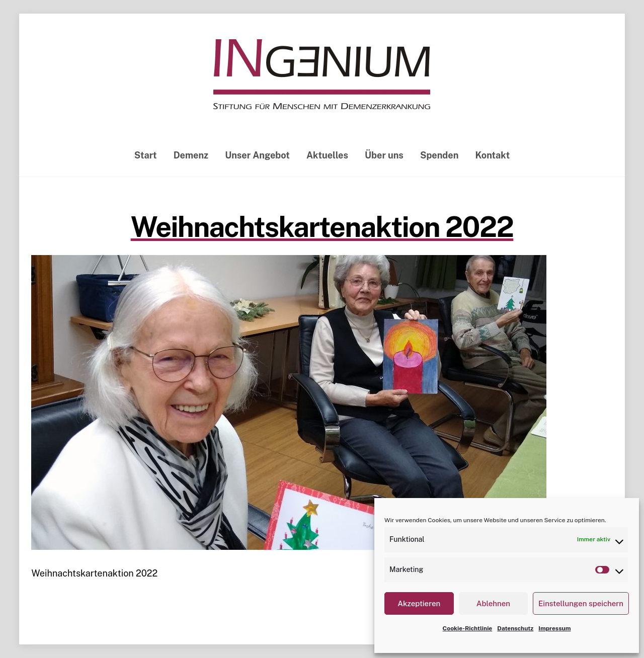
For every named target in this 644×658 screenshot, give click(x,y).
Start (146, 155)
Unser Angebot (257, 155)
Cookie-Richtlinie (468, 628)
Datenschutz (515, 628)
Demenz (191, 155)
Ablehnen (493, 603)
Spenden (439, 155)
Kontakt (493, 155)
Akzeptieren (419, 603)
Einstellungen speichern (581, 603)
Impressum (554, 628)
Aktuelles (327, 155)
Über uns (384, 155)
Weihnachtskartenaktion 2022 (322, 227)
